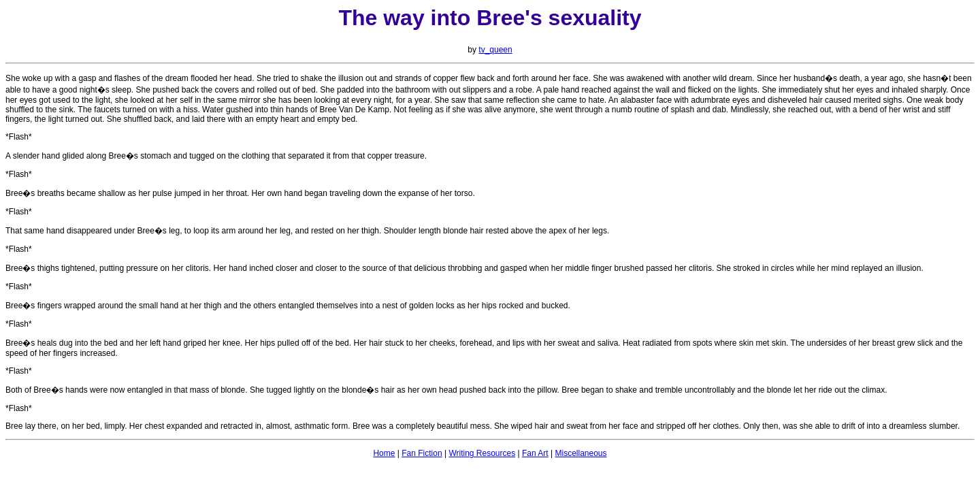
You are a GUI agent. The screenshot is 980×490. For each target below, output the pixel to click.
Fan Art (535, 453)
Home (384, 453)
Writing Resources (482, 453)
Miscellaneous (581, 453)
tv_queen (495, 50)
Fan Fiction (422, 453)
